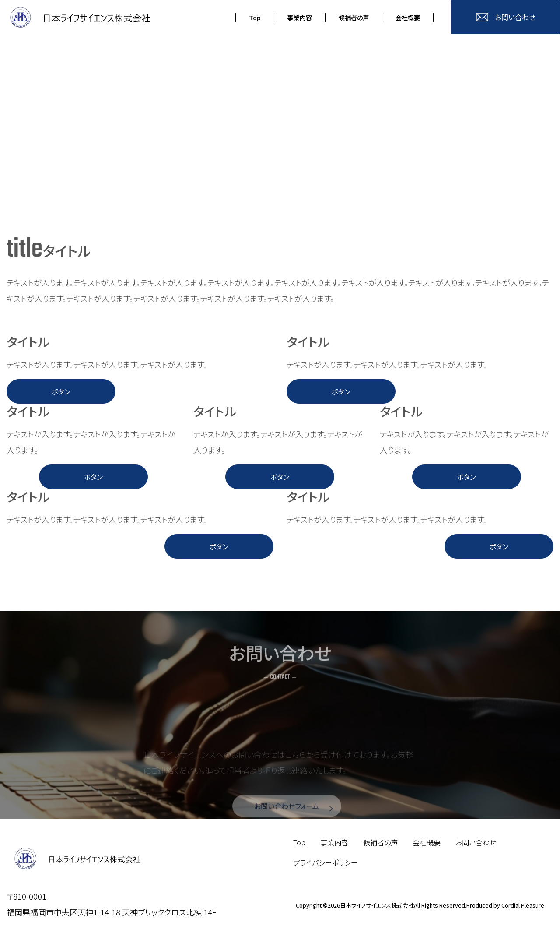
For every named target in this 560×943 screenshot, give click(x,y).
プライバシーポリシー (325, 865)
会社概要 (427, 844)
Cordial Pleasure (523, 907)
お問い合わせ (476, 844)
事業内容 (334, 844)
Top (299, 844)
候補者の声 (380, 844)
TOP (447, 932)
